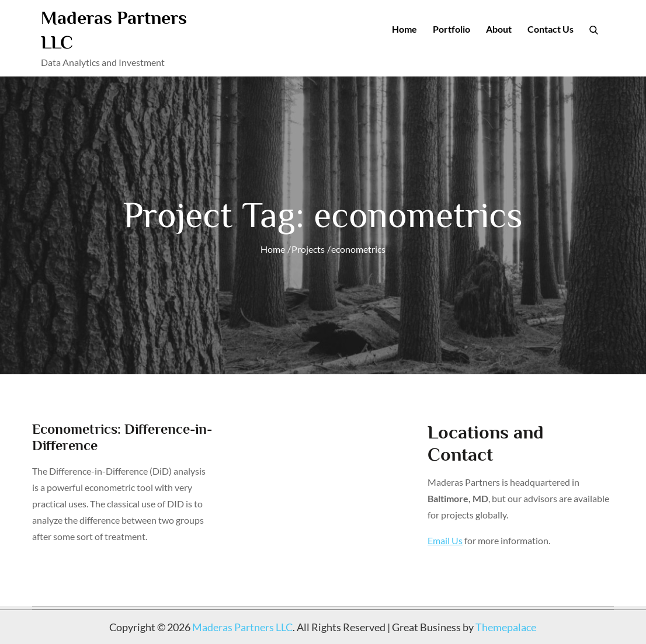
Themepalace (506, 627)
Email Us (445, 540)
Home (404, 29)
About (499, 29)
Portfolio (451, 29)
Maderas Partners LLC (242, 627)
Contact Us (551, 29)
